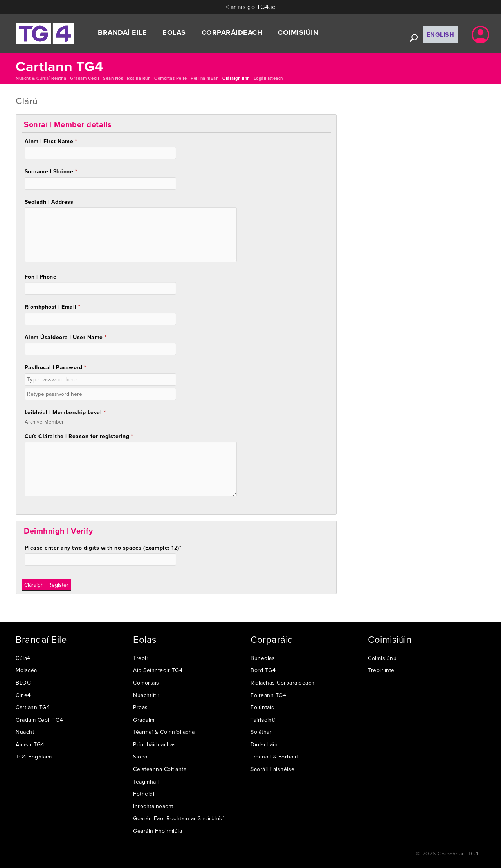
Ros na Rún (139, 78)
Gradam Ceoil (85, 78)
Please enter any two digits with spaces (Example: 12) (103, 548)
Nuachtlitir (146, 695)
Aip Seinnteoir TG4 (158, 670)
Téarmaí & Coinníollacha (164, 732)
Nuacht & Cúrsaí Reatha (41, 78)
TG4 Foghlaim (34, 757)
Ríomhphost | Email (53, 307)
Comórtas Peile (170, 78)
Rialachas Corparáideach (283, 683)
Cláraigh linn (236, 78)
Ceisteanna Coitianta (160, 769)
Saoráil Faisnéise (273, 769)
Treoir (141, 658)
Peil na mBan (205, 78)
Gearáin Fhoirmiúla (158, 831)
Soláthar (261, 732)
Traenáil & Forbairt (275, 757)
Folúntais (262, 707)
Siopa (140, 757)
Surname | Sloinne (51, 171)
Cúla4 (23, 658)
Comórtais (146, 683)
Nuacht (25, 732)
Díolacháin (264, 744)
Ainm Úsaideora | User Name (66, 337)
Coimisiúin (298, 32)
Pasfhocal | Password (56, 367)
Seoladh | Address (49, 202)
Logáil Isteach (268, 78)
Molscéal (27, 670)
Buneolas (263, 658)
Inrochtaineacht (153, 806)
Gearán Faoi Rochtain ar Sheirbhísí (178, 818)
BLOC (23, 683)
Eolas (174, 32)
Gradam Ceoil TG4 (39, 720)
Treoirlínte (381, 670)
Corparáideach (232, 32)
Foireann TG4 (268, 695)
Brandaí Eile (122, 32)
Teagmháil (146, 782)
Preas (141, 707)
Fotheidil (144, 794)
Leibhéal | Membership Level (65, 412)
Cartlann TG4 (33, 707)
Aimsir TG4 (30, 744)
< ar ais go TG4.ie (251, 7)
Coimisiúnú (382, 658)
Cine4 (23, 695)
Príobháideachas (155, 744)
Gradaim (144, 720)
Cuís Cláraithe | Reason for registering (79, 436)
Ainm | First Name (51, 141)
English (441, 35)
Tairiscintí (263, 720)
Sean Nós (113, 78)
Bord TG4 (263, 670)
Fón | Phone (41, 277)
